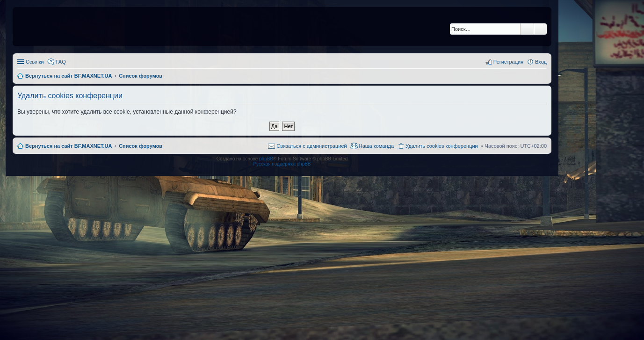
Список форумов (141, 146)
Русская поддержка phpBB (282, 164)
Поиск (527, 29)
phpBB (266, 159)
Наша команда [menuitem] (376, 146)
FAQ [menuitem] (61, 62)
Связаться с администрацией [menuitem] (311, 146)
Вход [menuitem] (541, 62)
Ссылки (35, 62)
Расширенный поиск (540, 29)
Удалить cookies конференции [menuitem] (442, 146)
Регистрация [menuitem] (508, 62)
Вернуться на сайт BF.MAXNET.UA (69, 146)
